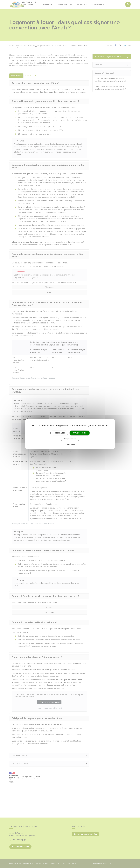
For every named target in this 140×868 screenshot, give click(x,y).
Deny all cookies (70, 439)
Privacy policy (70, 444)
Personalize (59, 433)
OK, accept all (80, 433)
